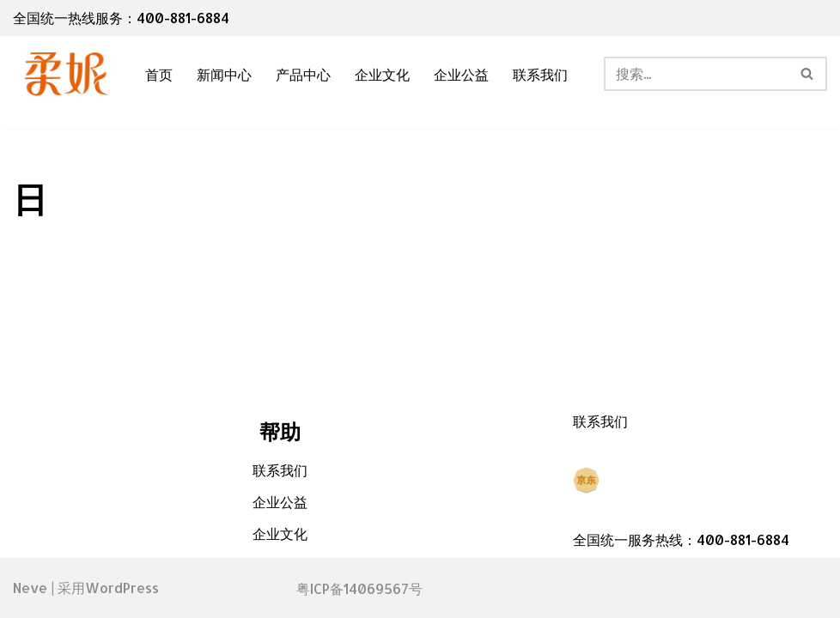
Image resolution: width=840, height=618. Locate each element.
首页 (159, 74)
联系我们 (540, 74)
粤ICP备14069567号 (359, 588)
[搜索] (696, 74)
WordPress (122, 588)
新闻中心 (224, 74)
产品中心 (303, 74)
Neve (30, 588)
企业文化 (382, 74)
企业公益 (461, 74)
